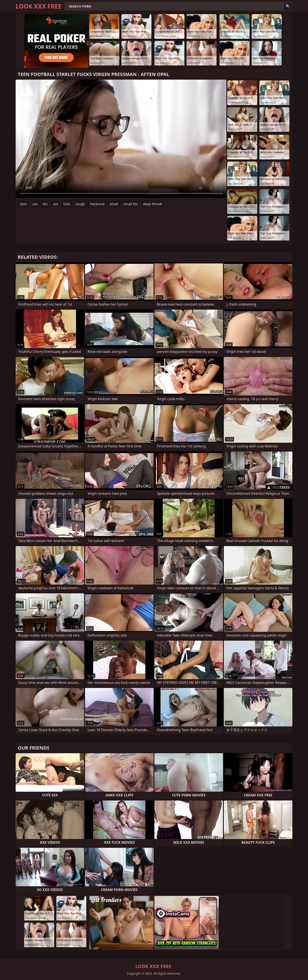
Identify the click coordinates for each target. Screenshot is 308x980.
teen (24, 204)
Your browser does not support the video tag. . (121, 139)
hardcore (97, 204)
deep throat (152, 204)
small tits (131, 204)
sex (35, 204)
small (114, 204)
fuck (67, 204)
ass (55, 204)
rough (80, 204)
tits (45, 204)
